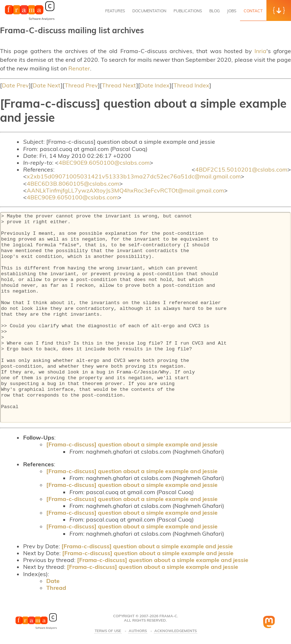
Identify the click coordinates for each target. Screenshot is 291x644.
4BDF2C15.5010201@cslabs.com (241, 169)
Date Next (47, 85)
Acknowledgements (176, 631)
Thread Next (119, 85)
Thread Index (191, 85)
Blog (215, 11)
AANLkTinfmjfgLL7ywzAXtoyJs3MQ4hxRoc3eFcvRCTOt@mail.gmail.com (125, 190)
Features (115, 11)
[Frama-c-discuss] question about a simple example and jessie (132, 444)
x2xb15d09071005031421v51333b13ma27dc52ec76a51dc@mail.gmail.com (134, 176)
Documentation (149, 11)
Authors (138, 631)
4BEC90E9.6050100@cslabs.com (104, 163)
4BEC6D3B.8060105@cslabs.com (73, 183)
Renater (79, 68)
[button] (279, 10)
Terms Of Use (108, 631)
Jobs (232, 11)
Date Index (155, 85)
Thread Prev (81, 85)
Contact (253, 11)
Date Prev (15, 85)
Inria (260, 51)
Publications (188, 11)
